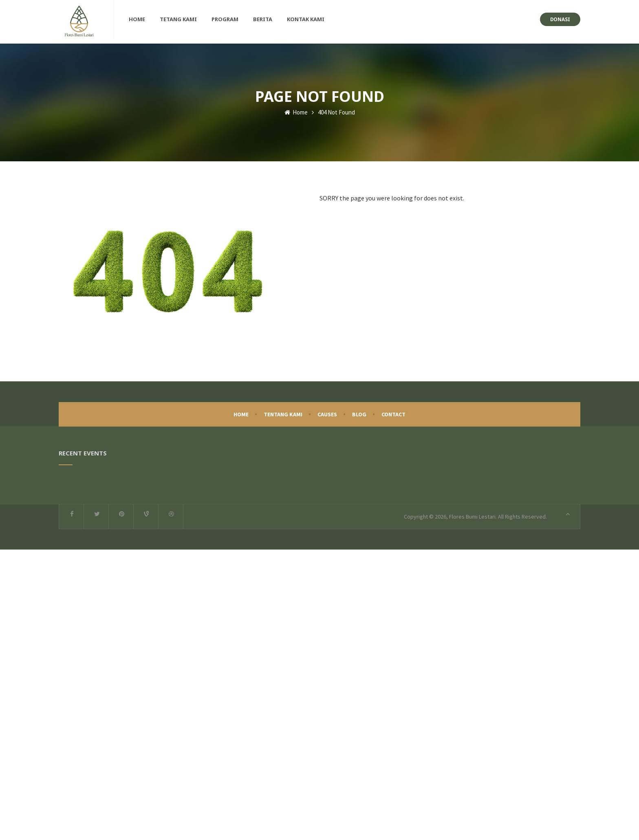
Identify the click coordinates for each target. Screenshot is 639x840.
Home (296, 109)
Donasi (560, 19)
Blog (359, 411)
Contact (393, 411)
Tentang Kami (283, 411)
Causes (327, 411)
